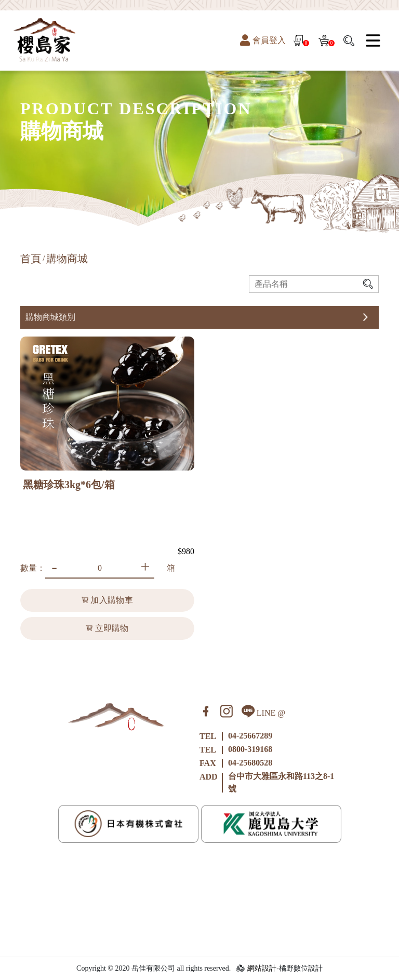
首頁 (31, 259)
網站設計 (262, 968)
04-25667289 (250, 736)
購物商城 (67, 259)
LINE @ (263, 711)
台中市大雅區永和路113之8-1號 (281, 782)
